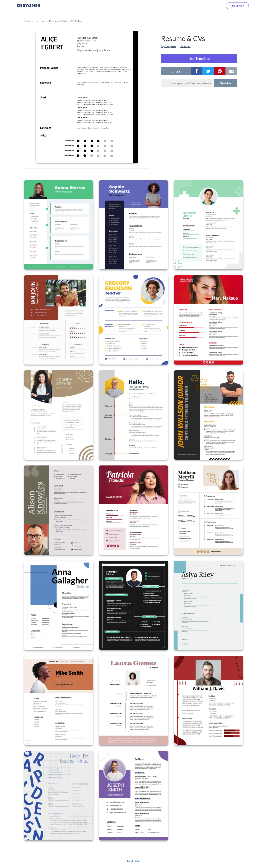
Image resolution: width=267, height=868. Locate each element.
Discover (40, 21)
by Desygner (169, 46)
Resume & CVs (58, 21)
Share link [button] (225, 83)
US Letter (77, 21)
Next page (133, 861)
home (28, 21)
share (176, 71)
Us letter (185, 46)
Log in (215, 6)
